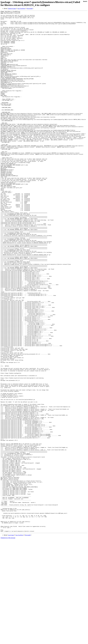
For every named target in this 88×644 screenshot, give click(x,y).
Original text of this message (8, 641)
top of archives (21, 8)
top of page (11, 638)
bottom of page (12, 8)
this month (30, 8)
